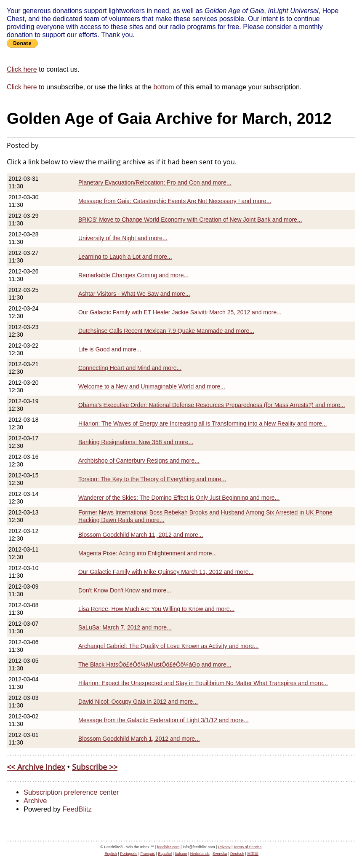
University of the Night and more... (123, 238)
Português (129, 854)
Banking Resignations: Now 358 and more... (136, 442)
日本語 (253, 854)
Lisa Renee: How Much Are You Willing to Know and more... (156, 609)
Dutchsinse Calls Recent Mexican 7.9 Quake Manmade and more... (166, 331)
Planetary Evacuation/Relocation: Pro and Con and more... (155, 182)
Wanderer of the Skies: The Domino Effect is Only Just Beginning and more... (179, 498)
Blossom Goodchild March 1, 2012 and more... (139, 739)
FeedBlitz (77, 809)
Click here (22, 69)
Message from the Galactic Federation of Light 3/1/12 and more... (164, 720)
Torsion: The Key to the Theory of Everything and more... (152, 479)
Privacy (224, 847)
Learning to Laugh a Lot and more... (125, 257)
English (111, 854)
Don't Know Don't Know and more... (125, 590)
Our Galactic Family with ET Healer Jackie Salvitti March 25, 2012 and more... (180, 312)
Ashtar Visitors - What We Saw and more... (134, 294)
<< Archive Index (36, 767)
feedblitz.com (169, 847)
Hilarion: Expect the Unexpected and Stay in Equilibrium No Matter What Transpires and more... (203, 683)
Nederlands (200, 854)
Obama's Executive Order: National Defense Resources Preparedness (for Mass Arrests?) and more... (212, 405)
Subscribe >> (95, 767)
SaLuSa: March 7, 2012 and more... (125, 627)
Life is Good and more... (110, 349)
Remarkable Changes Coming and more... (133, 275)
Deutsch (237, 854)
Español (165, 854)
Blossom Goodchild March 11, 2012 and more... (141, 535)
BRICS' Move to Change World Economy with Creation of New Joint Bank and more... (190, 220)
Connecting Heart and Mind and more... (130, 368)
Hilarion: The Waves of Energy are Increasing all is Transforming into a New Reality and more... (203, 423)
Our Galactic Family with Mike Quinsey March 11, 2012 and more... (166, 572)
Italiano (181, 854)
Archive (35, 801)
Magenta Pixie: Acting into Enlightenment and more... (148, 553)
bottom (164, 87)
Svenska (220, 854)
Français (148, 854)
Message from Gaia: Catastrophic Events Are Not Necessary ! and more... (175, 201)
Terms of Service (248, 847)
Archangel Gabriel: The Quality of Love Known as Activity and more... (169, 646)
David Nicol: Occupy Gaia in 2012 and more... (138, 702)
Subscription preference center (71, 792)
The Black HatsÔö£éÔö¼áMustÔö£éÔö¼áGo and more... (155, 664)
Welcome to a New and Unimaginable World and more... (152, 386)
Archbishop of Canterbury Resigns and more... (139, 461)
